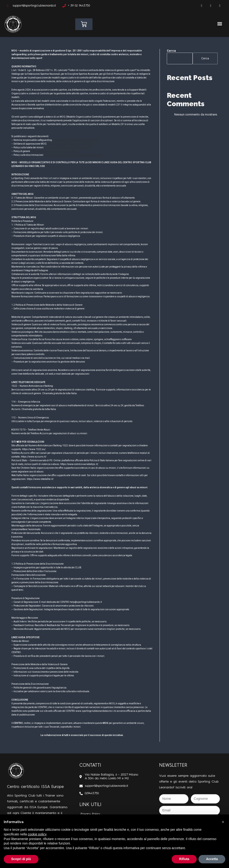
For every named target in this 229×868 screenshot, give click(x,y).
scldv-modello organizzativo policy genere (54, 151)
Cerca (171, 51)
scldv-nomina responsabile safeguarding (75, 140)
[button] (220, 23)
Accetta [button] (212, 859)
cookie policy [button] (37, 834)
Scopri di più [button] (21, 859)
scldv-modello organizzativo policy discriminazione (73, 155)
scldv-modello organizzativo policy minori (67, 147)
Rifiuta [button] (184, 859)
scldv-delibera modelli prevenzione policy (70, 144)
